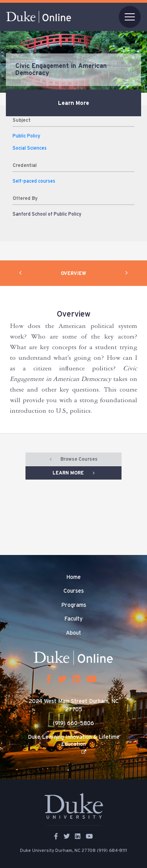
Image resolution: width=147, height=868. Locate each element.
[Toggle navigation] (130, 17)
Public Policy (26, 136)
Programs (74, 605)
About (73, 633)
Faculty (73, 619)
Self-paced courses (34, 181)
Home (73, 577)
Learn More (73, 103)
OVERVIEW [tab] (73, 273)
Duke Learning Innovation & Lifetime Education (74, 741)
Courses (74, 591)
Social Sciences (30, 148)
